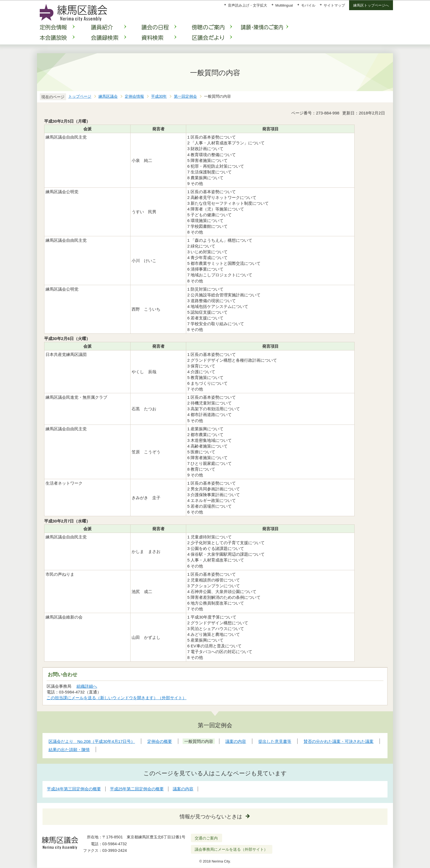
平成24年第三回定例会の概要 (74, 789)
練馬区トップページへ (371, 5)
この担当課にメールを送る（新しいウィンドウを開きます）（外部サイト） (117, 698)
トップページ (80, 96)
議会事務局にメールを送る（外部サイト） (231, 849)
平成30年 (159, 96)
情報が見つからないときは (211, 817)
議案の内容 (183, 789)
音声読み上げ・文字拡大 (247, 5)
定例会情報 (134, 96)
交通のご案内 (206, 838)
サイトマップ (334, 5)
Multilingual (284, 5)
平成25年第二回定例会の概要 (137, 789)
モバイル (308, 5)
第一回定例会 (185, 96)
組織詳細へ (87, 686)
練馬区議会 (108, 96)
